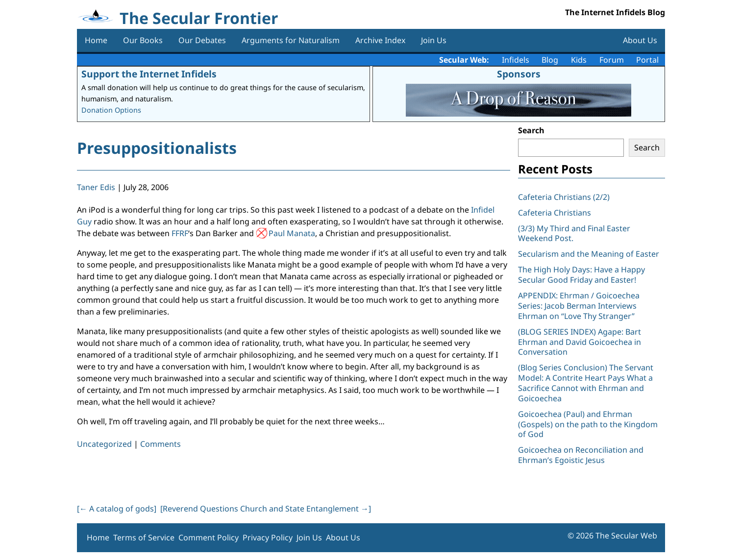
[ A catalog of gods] (117, 509)
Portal (647, 60)
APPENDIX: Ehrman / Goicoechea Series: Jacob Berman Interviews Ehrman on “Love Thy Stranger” (579, 306)
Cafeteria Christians (555, 213)
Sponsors (519, 74)
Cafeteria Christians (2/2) (564, 197)
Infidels (516, 60)
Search (531, 130)
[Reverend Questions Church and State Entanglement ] (266, 509)
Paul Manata (292, 233)
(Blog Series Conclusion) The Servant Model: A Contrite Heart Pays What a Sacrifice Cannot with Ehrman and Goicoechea (586, 383)
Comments (161, 444)
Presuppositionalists (157, 148)
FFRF (180, 233)
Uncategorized (104, 444)
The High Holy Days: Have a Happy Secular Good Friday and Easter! (581, 275)
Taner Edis (96, 187)
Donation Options (111, 110)
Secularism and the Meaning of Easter (589, 254)
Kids (579, 60)
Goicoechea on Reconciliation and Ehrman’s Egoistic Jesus (581, 455)
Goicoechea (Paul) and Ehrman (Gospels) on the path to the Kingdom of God (588, 424)
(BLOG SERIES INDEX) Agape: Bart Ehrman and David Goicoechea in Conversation (580, 342)
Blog (550, 60)
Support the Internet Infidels (149, 74)
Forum (612, 60)
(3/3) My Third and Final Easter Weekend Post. (574, 233)
